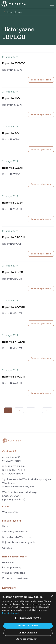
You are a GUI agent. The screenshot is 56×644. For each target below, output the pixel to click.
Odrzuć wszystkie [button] (28, 633)
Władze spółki (10, 512)
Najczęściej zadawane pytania (19, 542)
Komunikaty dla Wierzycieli (17, 537)
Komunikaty (9, 588)
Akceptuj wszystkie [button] (28, 626)
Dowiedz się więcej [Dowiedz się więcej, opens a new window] (10, 613)
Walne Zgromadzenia (14, 573)
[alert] (28, 618)
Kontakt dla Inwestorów (15, 578)
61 (47, 410)
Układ (5, 526)
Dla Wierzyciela (11, 521)
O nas (6, 507)
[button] (17, 618)
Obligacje (7, 548)
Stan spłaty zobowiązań (15, 531)
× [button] (52, 596)
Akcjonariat (8, 562)
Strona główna (14, 12)
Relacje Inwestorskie (14, 557)
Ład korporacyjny (12, 567)
